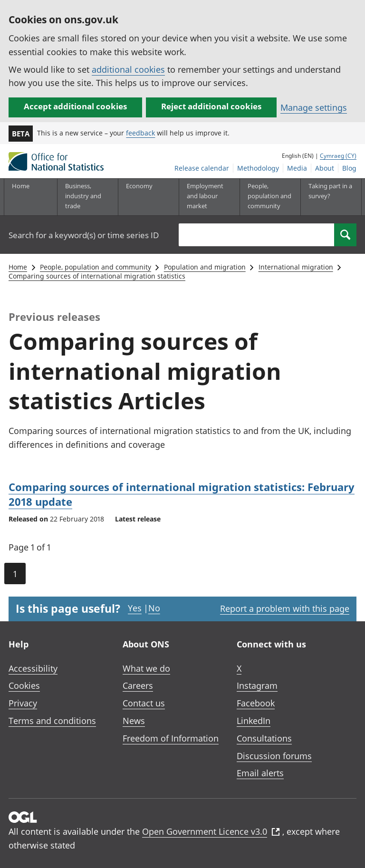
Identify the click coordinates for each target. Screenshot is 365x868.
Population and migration (205, 267)
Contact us (144, 703)
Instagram (257, 685)
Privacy (23, 703)
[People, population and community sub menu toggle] (270, 197)
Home (21, 186)
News (134, 721)
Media (297, 168)
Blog (349, 168)
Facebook (256, 703)
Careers (138, 685)
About (325, 168)
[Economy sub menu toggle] (148, 197)
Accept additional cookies (75, 106)
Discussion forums (274, 756)
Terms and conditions (52, 721)
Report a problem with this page (285, 608)
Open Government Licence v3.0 (211, 831)
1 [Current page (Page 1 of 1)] (15, 574)
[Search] (345, 235)
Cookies (24, 685)
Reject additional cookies (211, 106)
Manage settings (314, 107)
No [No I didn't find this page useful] (154, 608)
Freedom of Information (171, 738)
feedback (140, 133)
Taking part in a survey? (330, 191)
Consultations (264, 738)
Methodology (258, 168)
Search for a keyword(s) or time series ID (84, 235)
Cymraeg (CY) (338, 156)
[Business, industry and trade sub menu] (87, 197)
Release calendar (202, 168)
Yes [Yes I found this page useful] (135, 608)
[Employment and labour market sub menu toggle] (209, 197)
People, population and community (96, 267)
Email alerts (260, 773)
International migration (296, 267)
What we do (146, 668)
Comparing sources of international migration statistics (97, 276)
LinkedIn (254, 721)
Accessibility (33, 668)
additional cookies (128, 69)
